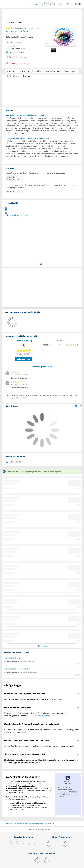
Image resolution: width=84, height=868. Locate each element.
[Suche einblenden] (69, 4)
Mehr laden (42, 646)
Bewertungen (70, 71)
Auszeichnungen (53, 71)
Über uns (11, 71)
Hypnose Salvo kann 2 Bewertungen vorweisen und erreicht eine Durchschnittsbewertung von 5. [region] (39, 746)
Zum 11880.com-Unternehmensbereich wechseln (46, 5)
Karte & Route (14, 76)
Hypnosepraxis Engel (12, 658)
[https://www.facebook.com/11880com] (12, 843)
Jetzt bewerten (24, 359)
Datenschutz (42, 830)
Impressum (33, 830)
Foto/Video (37, 71)
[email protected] (43, 716)
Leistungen (24, 71)
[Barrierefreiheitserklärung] (77, 4)
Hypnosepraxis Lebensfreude (16, 669)
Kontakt (27, 76)
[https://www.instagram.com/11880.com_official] (23, 843)
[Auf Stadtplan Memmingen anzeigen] (80, 406)
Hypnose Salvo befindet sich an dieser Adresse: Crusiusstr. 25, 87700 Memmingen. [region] (34, 699)
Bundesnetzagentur (13, 784)
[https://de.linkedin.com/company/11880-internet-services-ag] (35, 843)
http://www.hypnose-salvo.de (18, 215)
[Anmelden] (73, 4)
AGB (50, 830)
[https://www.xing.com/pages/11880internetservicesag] (29, 843)
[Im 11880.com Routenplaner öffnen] (76, 406)
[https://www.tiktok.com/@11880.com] (18, 843)
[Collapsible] (78, 693)
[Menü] (80, 4)
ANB (54, 830)
